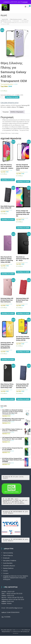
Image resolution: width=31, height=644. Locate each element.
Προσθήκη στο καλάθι (12, 97)
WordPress (16, 636)
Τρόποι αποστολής (8, 555)
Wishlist (5, 573)
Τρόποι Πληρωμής (8, 558)
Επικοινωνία (6, 560)
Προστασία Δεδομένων (9, 568)
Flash (12, 634)
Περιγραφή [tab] (6, 112)
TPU (18, 107)
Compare (6, 576)
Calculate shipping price (10, 103)
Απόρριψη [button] (25, 2)
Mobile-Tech (18, 632)
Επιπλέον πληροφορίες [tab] (17, 112)
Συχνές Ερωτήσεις (8, 566)
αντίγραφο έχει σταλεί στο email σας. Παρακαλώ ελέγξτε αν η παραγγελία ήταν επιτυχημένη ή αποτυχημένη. (16, 580)
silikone (14, 107)
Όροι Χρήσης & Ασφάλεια (10, 563)
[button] (28, 31)
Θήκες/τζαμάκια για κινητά (16, 19)
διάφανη (21, 107)
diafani (9, 107)
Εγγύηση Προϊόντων (8, 571)
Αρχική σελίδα (5, 19)
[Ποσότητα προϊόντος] (3, 97)
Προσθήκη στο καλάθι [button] (8, 180)
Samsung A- (16, 21)
